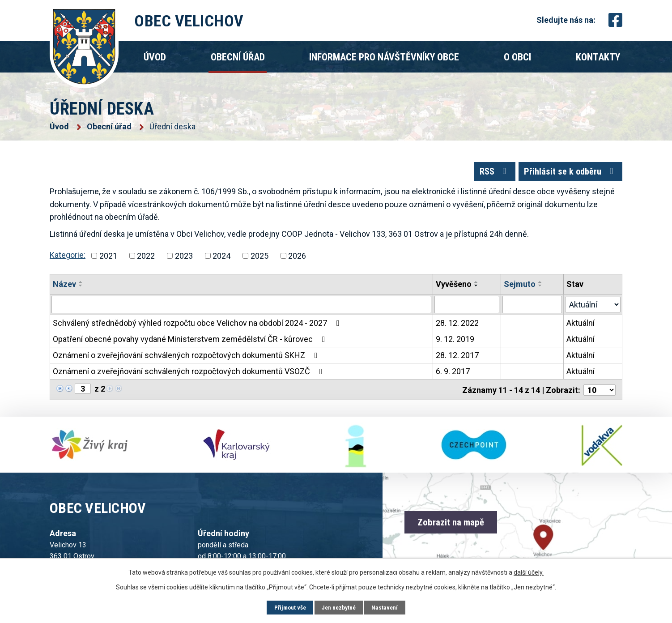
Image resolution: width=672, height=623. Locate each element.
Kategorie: (68, 259)
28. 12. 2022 (458, 326)
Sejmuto (520, 288)
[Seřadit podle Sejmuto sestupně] (540, 289)
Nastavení (387, 607)
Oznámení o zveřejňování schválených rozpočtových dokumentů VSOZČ (189, 375)
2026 (297, 259)
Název (64, 288)
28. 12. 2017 (458, 359)
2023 (184, 259)
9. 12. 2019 (455, 343)
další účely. (529, 572)
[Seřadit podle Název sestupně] (81, 289)
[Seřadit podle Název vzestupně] (81, 286)
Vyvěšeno (454, 288)
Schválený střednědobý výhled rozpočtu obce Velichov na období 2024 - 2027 (198, 326)
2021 (108, 259)
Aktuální (581, 326)
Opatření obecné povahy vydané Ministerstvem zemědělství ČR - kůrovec (191, 343)
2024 (221, 259)
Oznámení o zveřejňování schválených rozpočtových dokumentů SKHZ (187, 359)
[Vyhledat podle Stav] (593, 307)
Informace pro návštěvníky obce (384, 57)
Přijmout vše (288, 607)
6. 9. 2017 (453, 375)
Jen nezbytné (339, 607)
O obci (517, 57)
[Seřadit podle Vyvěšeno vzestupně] (477, 286)
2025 (259, 259)
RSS (485, 174)
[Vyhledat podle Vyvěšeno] (467, 308)
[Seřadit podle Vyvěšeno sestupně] (477, 289)
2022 (146, 259)
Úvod (155, 57)
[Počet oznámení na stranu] (600, 393)
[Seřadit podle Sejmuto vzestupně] (540, 286)
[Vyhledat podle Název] (242, 308)
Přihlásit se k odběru (567, 174)
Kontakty (598, 57)
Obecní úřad (238, 57)
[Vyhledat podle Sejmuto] (532, 308)
